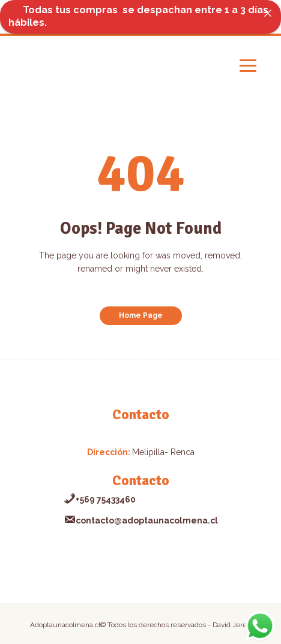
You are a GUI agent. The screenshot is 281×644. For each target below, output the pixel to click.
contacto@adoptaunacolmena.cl (141, 520)
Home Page (141, 315)
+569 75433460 (100, 499)
